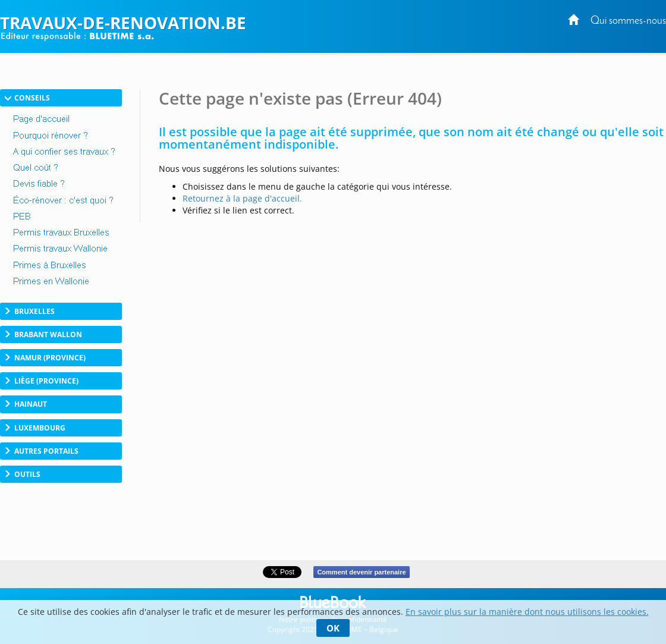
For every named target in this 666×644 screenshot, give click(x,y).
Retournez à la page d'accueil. (242, 198)
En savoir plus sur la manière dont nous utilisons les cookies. (527, 612)
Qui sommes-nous (628, 21)
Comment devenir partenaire (361, 572)
